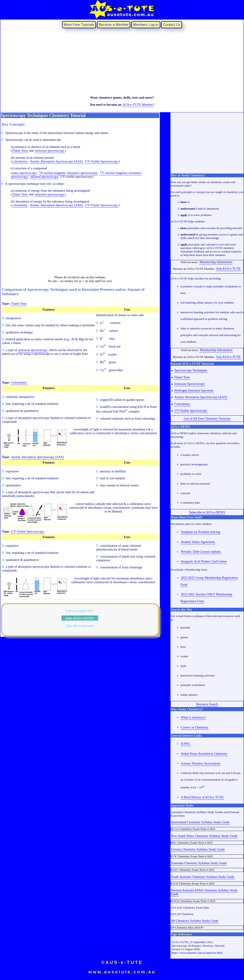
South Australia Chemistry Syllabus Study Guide (203, 877)
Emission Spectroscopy (189, 384)
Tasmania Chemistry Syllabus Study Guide (199, 863)
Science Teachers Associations (201, 763)
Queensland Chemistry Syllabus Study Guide (200, 822)
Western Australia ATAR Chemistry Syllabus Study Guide (204, 892)
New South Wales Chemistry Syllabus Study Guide (204, 836)
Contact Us (172, 25)
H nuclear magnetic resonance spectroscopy (68, 173)
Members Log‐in (146, 25)
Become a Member (114, 25)
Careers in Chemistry (195, 727)
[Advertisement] (122, 62)
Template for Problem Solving (201, 532)
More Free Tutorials (79, 25)
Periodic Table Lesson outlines (201, 552)
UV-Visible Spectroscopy (102, 161)
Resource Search (207, 704)
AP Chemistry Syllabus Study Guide (195, 921)
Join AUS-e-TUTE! (80, 618)
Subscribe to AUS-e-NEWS (207, 512)
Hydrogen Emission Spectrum (194, 390)
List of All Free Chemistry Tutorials (207, 418)
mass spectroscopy (25, 173)
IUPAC (186, 744)
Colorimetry (19, 382)
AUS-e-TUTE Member (138, 105)
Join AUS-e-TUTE (228, 269)
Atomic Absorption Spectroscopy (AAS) (56, 161)
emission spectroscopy (50, 151)
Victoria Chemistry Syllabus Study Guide (198, 849)
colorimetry (20, 161)
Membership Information (216, 262)
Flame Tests (20, 151)
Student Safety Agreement (198, 542)
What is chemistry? (193, 717)
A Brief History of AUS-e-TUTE (202, 797)
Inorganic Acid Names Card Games (204, 561)
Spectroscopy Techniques (191, 370)
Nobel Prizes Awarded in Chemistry (204, 754)
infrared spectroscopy (44, 177)
